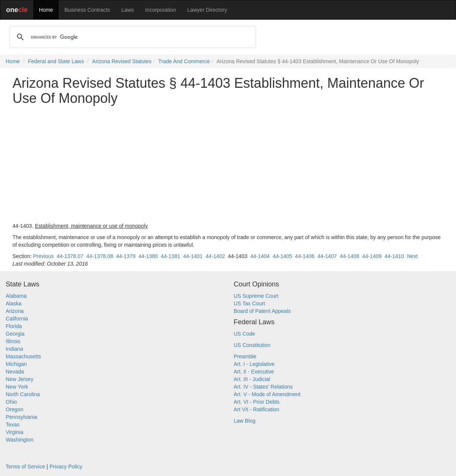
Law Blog (245, 421)
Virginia (14, 432)
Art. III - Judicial (252, 379)
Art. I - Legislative (254, 364)
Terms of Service (25, 467)
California (17, 319)
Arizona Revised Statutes (122, 61)
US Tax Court (249, 303)
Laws (128, 10)
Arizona (15, 311)
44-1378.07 (70, 256)
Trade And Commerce (184, 61)
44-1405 (282, 256)
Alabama (16, 296)
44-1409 (372, 256)
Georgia (15, 334)
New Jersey (19, 379)
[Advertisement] (228, 164)
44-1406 (305, 256)
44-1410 (394, 256)
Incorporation (161, 10)
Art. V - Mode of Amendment (267, 394)
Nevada (15, 372)
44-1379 (126, 256)
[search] (132, 37)
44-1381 (170, 256)
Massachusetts (23, 356)
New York (17, 387)
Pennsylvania (21, 417)
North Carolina (23, 394)
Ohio (11, 402)
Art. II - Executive (254, 372)
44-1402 (215, 256)
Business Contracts (87, 10)
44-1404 (260, 256)
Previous (43, 256)
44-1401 (193, 256)
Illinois (13, 341)
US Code (244, 334)
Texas (13, 425)
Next (412, 256)
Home (46, 10)
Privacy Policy (66, 467)
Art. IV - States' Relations (263, 387)
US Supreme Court (256, 296)
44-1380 (148, 256)
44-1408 (350, 256)
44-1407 (327, 256)
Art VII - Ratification (257, 409)
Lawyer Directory (207, 10)
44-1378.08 (100, 256)
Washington (19, 440)
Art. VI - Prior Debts (257, 402)
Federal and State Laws (56, 61)
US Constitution (252, 345)
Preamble (245, 356)
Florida (14, 326)
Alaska (14, 303)
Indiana (14, 349)
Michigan (16, 364)
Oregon (15, 409)
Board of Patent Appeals (262, 311)
